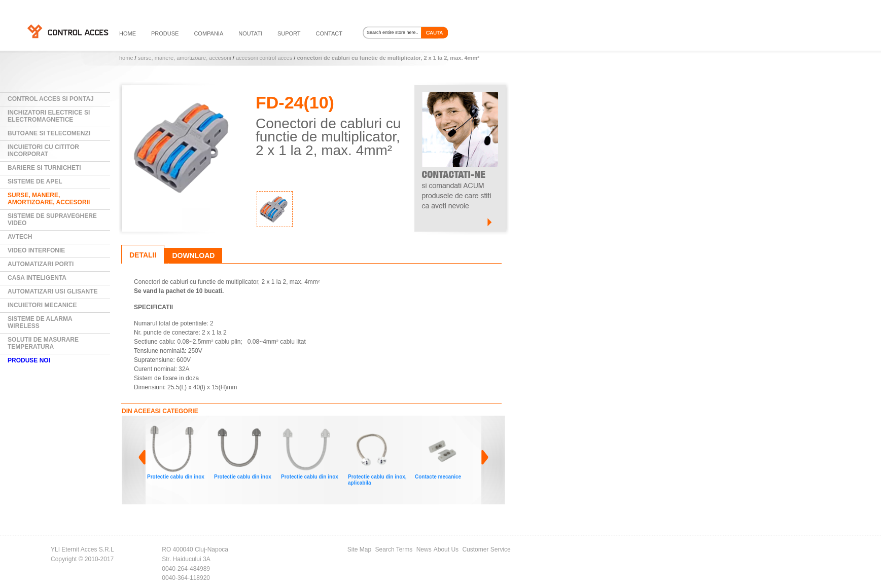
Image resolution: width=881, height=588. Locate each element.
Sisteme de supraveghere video (52, 219)
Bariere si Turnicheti (44, 168)
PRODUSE (165, 33)
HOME (128, 33)
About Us (446, 549)
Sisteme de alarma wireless (40, 322)
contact (329, 33)
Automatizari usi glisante (53, 291)
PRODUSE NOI (29, 360)
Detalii (143, 255)
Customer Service (486, 549)
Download (193, 255)
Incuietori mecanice (42, 305)
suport (289, 33)
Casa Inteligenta (37, 278)
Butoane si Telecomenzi (49, 133)
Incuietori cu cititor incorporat (43, 151)
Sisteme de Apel (35, 181)
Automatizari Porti (41, 264)
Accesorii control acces (264, 58)
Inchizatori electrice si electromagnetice (49, 116)
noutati (250, 33)
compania (208, 33)
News (424, 549)
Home (126, 58)
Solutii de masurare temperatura (43, 343)
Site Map (359, 549)
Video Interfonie (36, 250)
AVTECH (20, 237)
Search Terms (394, 549)
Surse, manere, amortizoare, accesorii (185, 58)
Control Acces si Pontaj (51, 99)
